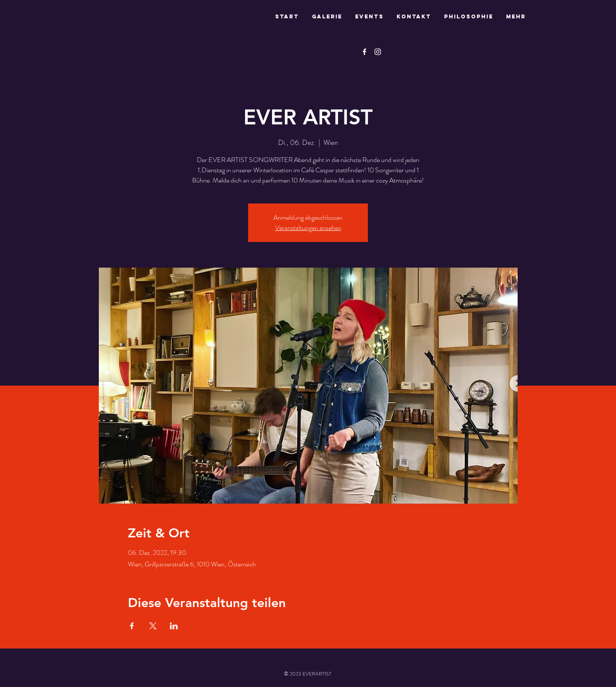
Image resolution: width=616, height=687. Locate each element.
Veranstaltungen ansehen (308, 228)
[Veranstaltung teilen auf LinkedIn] (174, 626)
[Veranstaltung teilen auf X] (153, 626)
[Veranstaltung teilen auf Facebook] (132, 626)
